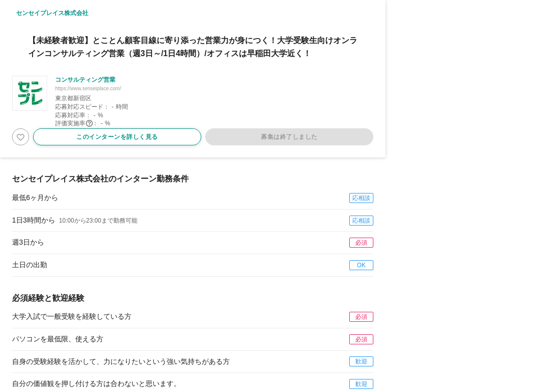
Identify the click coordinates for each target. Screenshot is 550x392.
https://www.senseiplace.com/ (88, 88)
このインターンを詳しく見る (117, 137)
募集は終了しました (289, 137)
